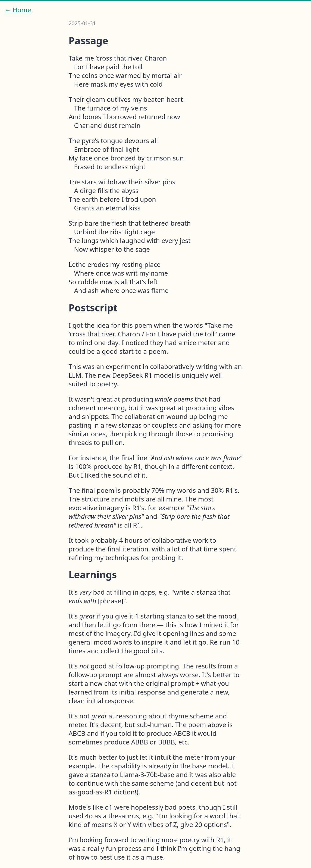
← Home (18, 10)
